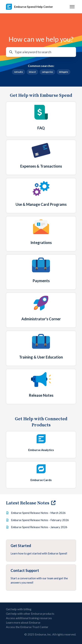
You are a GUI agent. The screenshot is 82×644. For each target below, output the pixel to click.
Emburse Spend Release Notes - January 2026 (39, 527)
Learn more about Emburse (23, 622)
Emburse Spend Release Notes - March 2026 (38, 513)
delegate (63, 72)
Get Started (21, 546)
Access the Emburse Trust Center (27, 627)
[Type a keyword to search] (41, 52)
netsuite (19, 72)
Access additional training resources (29, 618)
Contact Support (25, 570)
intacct (32, 72)
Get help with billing (19, 609)
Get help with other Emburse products (30, 614)
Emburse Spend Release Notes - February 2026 (40, 520)
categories (47, 72)
